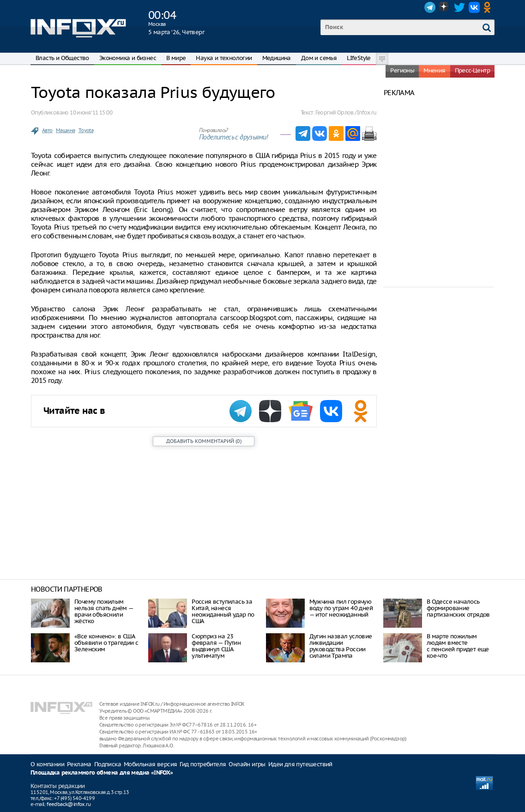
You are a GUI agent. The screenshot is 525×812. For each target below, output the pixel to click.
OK (489, 7)
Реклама (79, 764)
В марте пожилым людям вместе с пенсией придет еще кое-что (458, 646)
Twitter (459, 7)
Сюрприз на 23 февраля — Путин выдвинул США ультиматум (216, 646)
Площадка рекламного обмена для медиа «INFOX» (102, 773)
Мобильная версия (150, 764)
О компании (47, 764)
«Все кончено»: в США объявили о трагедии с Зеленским (106, 643)
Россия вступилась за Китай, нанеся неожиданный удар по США (223, 611)
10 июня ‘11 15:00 (91, 112)
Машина (65, 130)
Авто (47, 130)
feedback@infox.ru (69, 804)
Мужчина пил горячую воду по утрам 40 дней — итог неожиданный (341, 608)
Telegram (430, 7)
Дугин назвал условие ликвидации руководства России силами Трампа (341, 646)
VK (474, 7)
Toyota (86, 130)
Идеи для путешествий (300, 764)
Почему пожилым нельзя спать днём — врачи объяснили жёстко (104, 611)
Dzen (445, 7)
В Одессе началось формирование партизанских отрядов (458, 608)
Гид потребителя (203, 764)
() (204, 441)
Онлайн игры (247, 764)
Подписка (108, 764)
